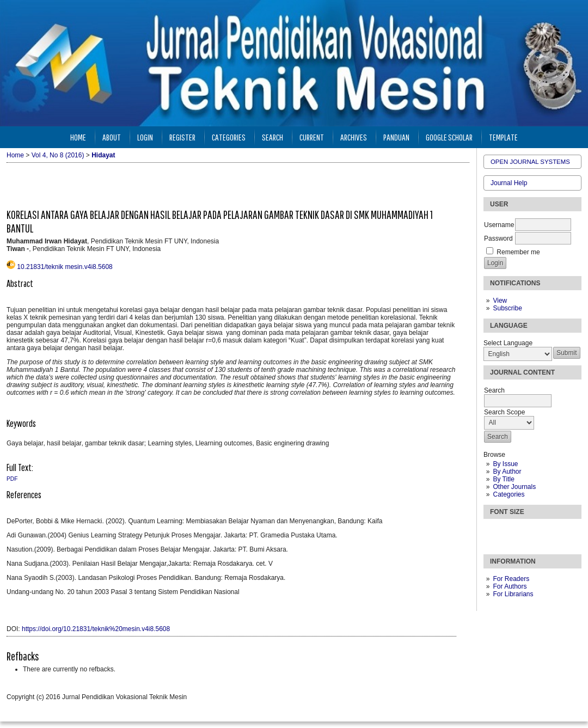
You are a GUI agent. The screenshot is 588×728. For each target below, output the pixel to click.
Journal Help (509, 183)
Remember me (518, 252)
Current (312, 137)
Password (498, 238)
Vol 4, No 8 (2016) (58, 155)
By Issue (505, 464)
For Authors (510, 586)
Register (182, 137)
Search (272, 137)
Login (145, 137)
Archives (354, 137)
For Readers (511, 579)
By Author (507, 472)
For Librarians (513, 594)
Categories (509, 494)
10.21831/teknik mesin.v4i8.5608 (65, 267)
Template (503, 137)
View (500, 301)
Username (499, 225)
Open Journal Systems (530, 162)
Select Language (508, 343)
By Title (503, 479)
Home (78, 137)
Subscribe (507, 308)
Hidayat (103, 155)
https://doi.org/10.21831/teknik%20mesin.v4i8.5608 (96, 629)
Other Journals (514, 487)
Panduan (396, 137)
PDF (12, 479)
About (112, 137)
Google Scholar (449, 137)
